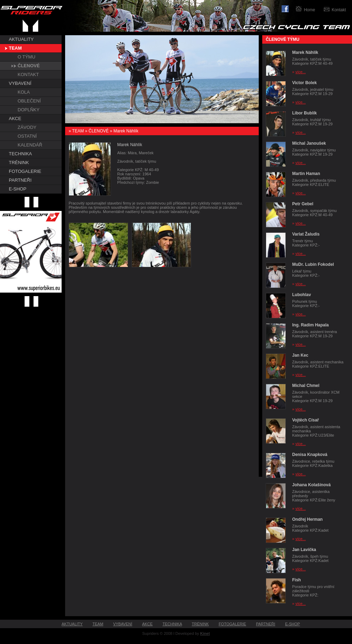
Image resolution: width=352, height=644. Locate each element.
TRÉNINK (19, 162)
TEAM (15, 48)
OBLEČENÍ (29, 101)
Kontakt (339, 10)
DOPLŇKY (29, 110)
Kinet (205, 633)
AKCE (15, 118)
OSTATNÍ (27, 136)
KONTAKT (28, 74)
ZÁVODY (27, 127)
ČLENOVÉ (29, 66)
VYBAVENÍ (20, 83)
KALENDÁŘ (30, 145)
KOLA (24, 92)
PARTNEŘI (20, 180)
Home (309, 10)
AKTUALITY (21, 39)
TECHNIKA (20, 154)
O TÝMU (26, 57)
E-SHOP (18, 189)
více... (300, 72)
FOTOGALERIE (25, 171)
